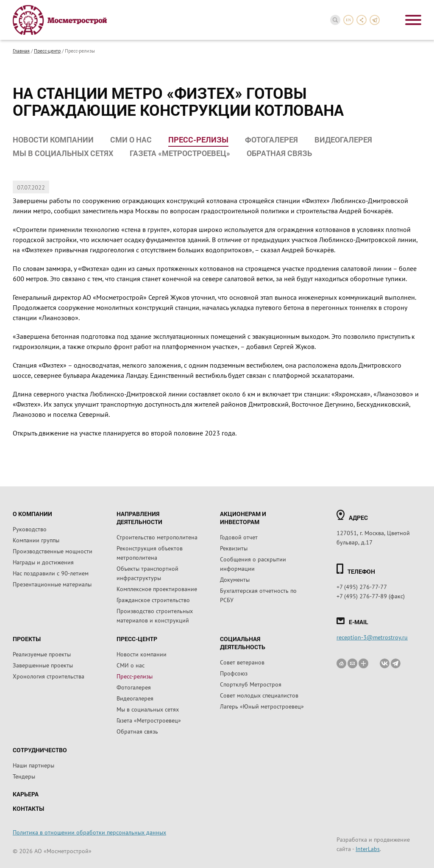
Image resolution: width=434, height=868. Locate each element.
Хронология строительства (49, 676)
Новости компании (53, 140)
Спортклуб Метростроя (251, 684)
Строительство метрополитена (157, 537)
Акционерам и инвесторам (243, 518)
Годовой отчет (239, 537)
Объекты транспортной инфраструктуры (147, 573)
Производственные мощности (53, 551)
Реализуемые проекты (42, 654)
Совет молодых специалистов (259, 695)
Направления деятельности (139, 518)
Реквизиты (234, 548)
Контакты (28, 808)
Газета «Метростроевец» (180, 153)
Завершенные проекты (43, 665)
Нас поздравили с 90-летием (51, 573)
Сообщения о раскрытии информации (253, 564)
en (348, 20)
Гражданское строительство (153, 600)
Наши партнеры (33, 765)
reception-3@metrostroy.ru (372, 637)
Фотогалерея (271, 140)
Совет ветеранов (242, 662)
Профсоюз (234, 673)
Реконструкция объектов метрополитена (150, 553)
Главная (21, 50)
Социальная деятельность (243, 643)
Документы (235, 579)
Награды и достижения (43, 562)
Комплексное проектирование (157, 589)
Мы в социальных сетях (63, 153)
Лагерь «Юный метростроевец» (262, 706)
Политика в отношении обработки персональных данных (89, 832)
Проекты (27, 639)
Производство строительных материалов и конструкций (155, 615)
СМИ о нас (131, 140)
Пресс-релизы (198, 140)
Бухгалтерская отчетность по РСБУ (258, 595)
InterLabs (368, 848)
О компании (32, 514)
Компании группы (36, 540)
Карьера (26, 794)
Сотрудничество (40, 750)
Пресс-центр (47, 50)
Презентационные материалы (52, 584)
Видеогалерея (343, 140)
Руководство (30, 529)
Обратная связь (279, 153)
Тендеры (24, 776)
